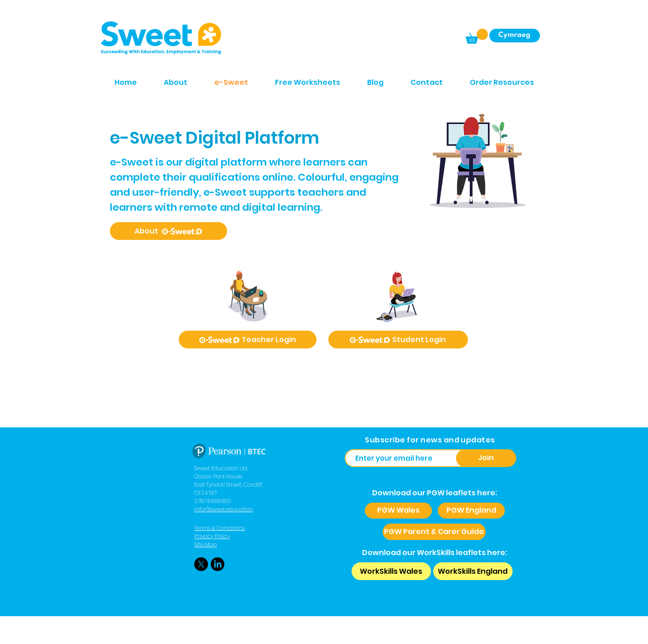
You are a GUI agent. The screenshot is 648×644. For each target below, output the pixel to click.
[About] (168, 231)
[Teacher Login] (248, 340)
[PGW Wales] (398, 511)
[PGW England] (471, 511)
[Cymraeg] (515, 36)
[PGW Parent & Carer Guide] (434, 532)
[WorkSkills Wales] (391, 571)
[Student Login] (398, 340)
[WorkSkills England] (473, 571)
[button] (477, 36)
